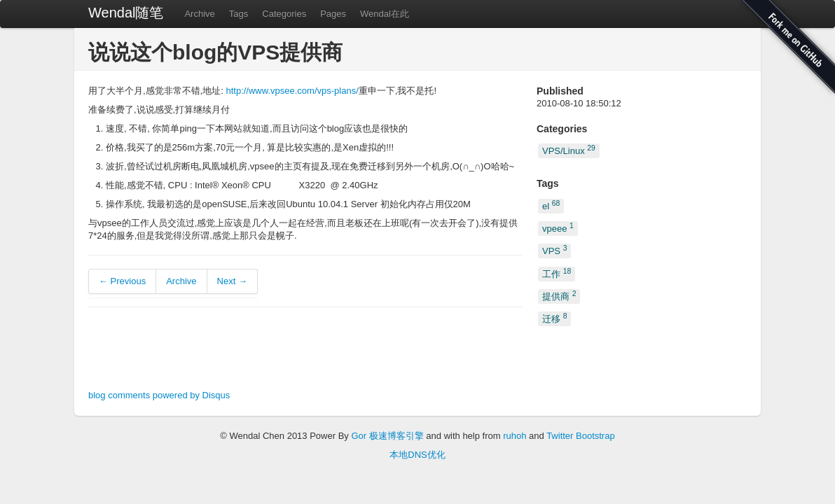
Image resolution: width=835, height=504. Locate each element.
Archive (199, 14)
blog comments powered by (159, 395)
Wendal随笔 (126, 13)
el (551, 205)
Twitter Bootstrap (581, 436)
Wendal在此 (385, 14)
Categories (284, 14)
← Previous (122, 281)
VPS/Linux (569, 150)
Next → (232, 281)
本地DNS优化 (417, 455)
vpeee (558, 228)
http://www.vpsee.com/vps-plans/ (292, 91)
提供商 (559, 296)
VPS (554, 250)
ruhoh (515, 436)
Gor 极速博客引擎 (387, 436)
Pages (333, 14)
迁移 (554, 318)
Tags (239, 14)
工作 (557, 273)
